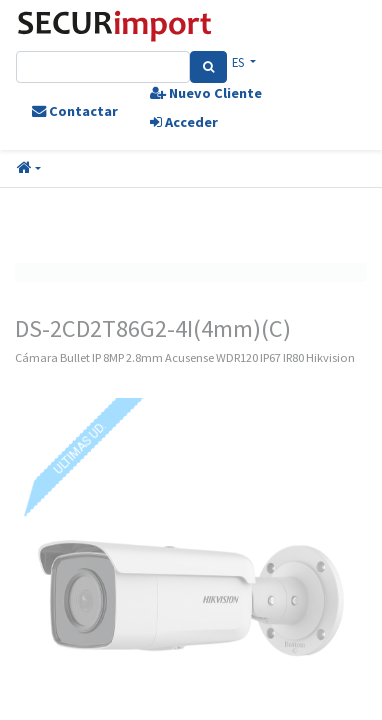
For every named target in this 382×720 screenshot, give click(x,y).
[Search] (208, 67)
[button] (29, 169)
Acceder (184, 122)
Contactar (75, 111)
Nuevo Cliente (206, 93)
